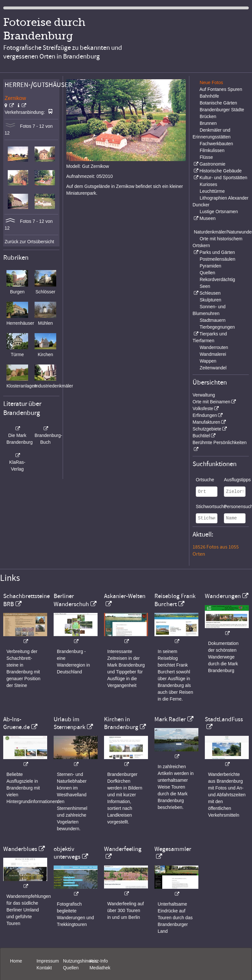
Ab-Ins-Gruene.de (16, 723)
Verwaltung (204, 395)
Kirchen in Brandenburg (121, 723)
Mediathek (100, 968)
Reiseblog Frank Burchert (175, 600)
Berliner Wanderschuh (71, 600)
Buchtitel (201, 436)
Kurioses (208, 184)
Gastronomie (212, 164)
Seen (205, 286)
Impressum (48, 961)
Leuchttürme (212, 191)
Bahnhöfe (209, 96)
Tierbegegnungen (217, 327)
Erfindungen (205, 415)
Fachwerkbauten (216, 144)
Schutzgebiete (207, 429)
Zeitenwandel (213, 368)
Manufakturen (206, 422)
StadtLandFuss (224, 719)
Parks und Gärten (217, 252)
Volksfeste (203, 408)
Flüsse (206, 157)
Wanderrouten (214, 347)
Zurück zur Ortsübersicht (29, 242)
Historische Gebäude (220, 171)
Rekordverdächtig (217, 279)
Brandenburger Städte (222, 110)
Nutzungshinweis (80, 961)
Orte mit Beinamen (211, 402)
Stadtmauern (213, 320)
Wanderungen (223, 596)
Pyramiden (210, 266)
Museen (207, 218)
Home (16, 961)
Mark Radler (170, 719)
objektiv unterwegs (67, 853)
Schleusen (210, 293)
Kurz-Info (99, 961)
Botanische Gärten (218, 103)
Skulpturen (210, 300)
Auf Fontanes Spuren (221, 89)
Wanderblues (20, 849)
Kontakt (44, 968)
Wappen (208, 361)
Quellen (207, 273)
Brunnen (208, 123)
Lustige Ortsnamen (219, 212)
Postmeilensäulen (218, 259)
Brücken (208, 116)
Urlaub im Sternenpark (69, 723)
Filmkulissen (212, 150)
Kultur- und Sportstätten (223, 178)
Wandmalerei (213, 354)
